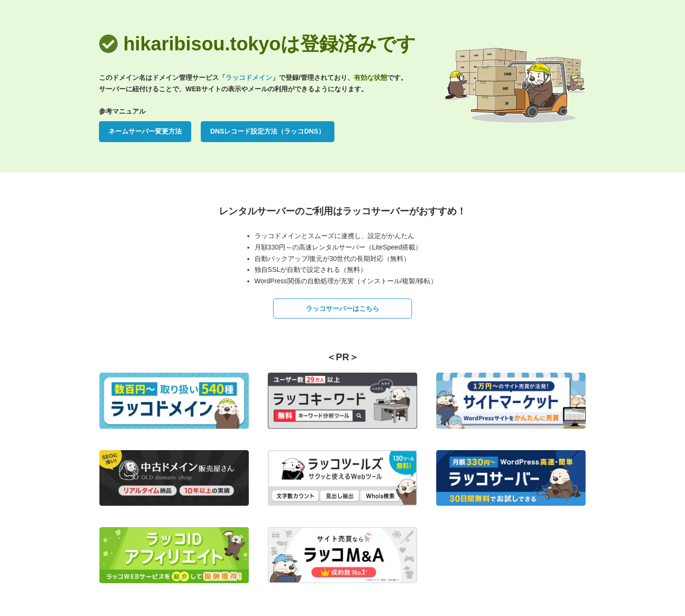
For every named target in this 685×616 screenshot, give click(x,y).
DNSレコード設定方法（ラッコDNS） (268, 131)
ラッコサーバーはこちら (342, 308)
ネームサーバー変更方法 (145, 131)
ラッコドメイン (249, 77)
